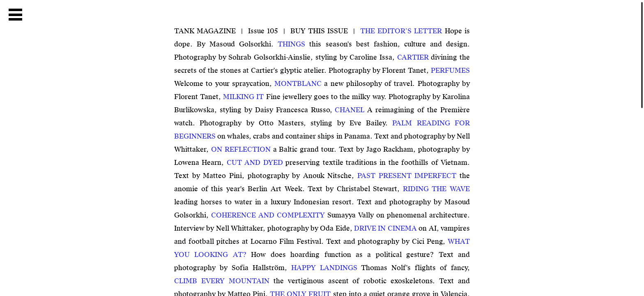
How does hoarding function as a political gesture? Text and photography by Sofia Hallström (322, 255)
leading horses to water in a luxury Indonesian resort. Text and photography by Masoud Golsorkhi (322, 202)
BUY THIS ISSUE (319, 31)
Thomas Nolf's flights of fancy (379, 268)
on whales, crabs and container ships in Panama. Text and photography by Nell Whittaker (322, 136)
